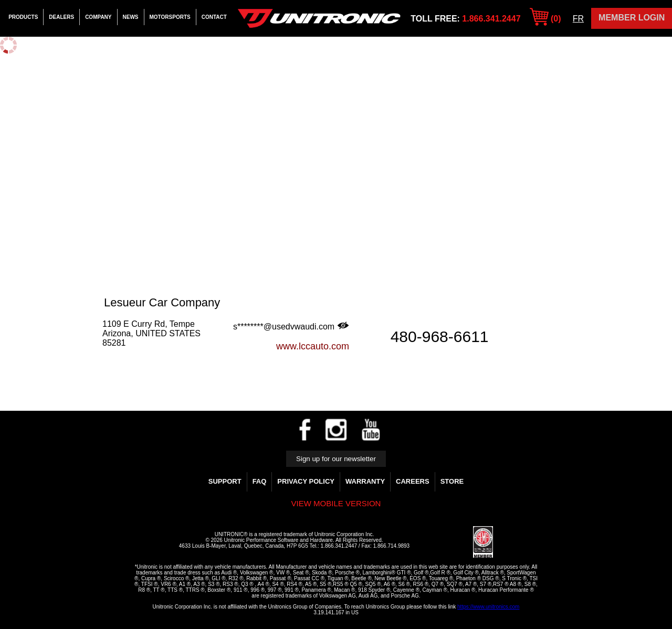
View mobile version (336, 503)
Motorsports (170, 17)
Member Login (632, 18)
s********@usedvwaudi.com (291, 326)
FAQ (260, 481)
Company (98, 17)
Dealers (61, 17)
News (131, 17)
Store (452, 481)
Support (225, 481)
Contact (214, 17)
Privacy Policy (306, 481)
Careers (413, 481)
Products (23, 17)
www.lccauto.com (313, 346)
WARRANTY (365, 481)
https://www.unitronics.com (488, 607)
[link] (448, 542)
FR (578, 19)
